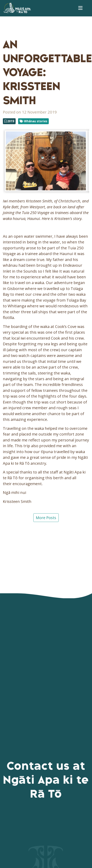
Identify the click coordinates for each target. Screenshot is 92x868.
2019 (9, 121)
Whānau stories (33, 121)
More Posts (46, 518)
